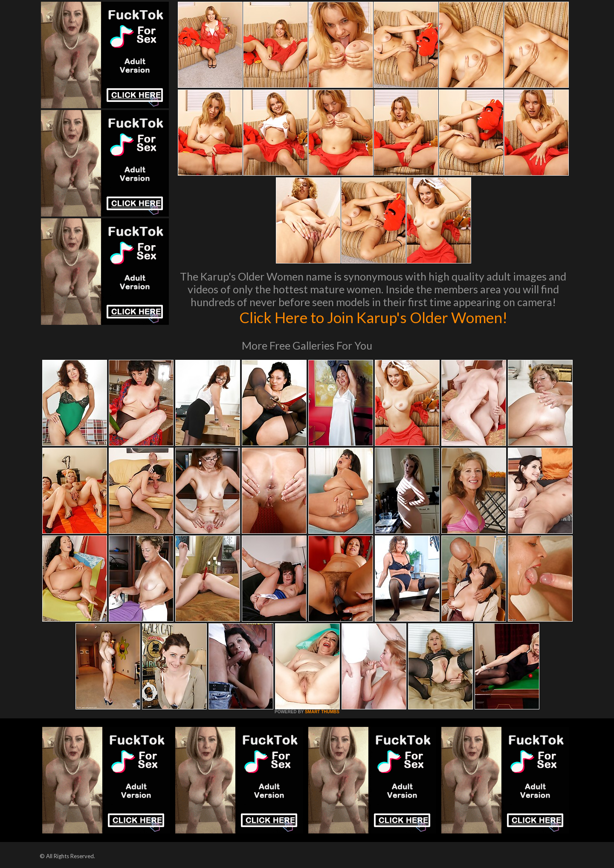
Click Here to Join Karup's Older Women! (373, 317)
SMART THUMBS (322, 712)
